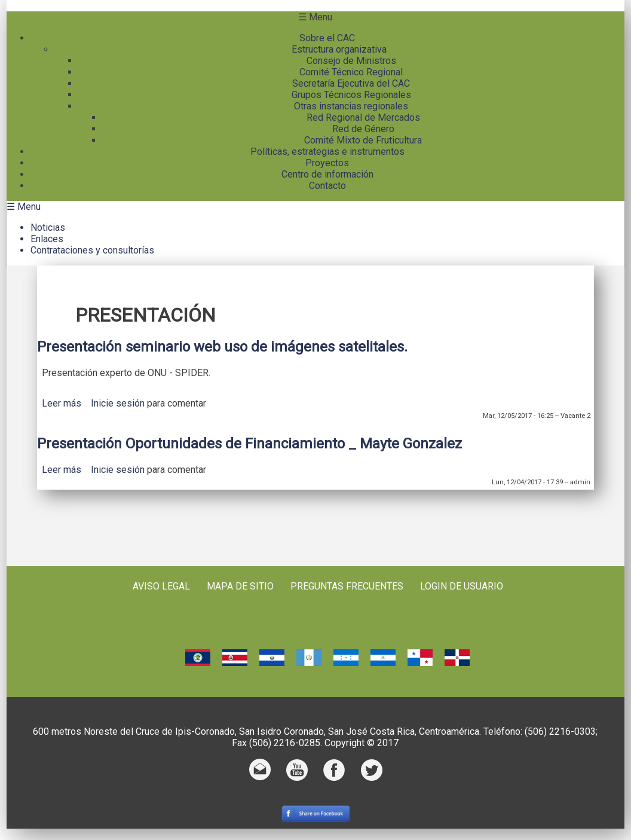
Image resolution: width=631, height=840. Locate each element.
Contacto (327, 186)
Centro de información (327, 174)
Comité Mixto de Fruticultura (363, 140)
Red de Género (363, 129)
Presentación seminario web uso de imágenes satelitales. (222, 347)
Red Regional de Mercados (363, 117)
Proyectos (327, 163)
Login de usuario (462, 586)
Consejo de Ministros (351, 61)
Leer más (62, 403)
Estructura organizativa (339, 49)
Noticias (48, 227)
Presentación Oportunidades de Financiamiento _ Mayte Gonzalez (249, 444)
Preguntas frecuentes (347, 586)
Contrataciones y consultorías (92, 250)
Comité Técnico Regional (351, 72)
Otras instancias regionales (351, 106)
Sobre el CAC (327, 38)
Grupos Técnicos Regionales (351, 95)
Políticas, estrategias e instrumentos (327, 152)
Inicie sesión (118, 403)
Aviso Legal (161, 586)
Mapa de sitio (240, 586)
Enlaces (47, 239)
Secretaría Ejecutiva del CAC (351, 83)
